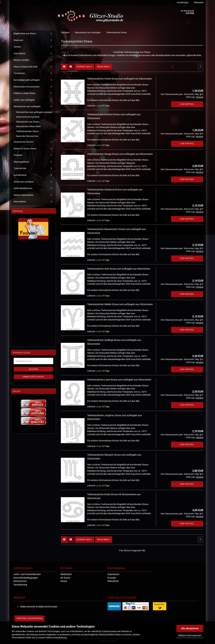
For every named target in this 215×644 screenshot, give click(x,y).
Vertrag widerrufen (29, 618)
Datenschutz (20, 581)
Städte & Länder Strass (25, 93)
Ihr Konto (65, 578)
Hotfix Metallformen (23, 188)
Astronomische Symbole (28, 117)
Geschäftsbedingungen (26, 578)
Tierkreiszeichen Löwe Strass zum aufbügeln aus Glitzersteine (119, 380)
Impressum (113, 574)
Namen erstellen (21, 60)
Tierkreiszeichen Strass (27, 131)
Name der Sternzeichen (27, 136)
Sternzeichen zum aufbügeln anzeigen (34, 112)
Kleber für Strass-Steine (25, 149)
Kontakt (112, 578)
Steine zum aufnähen (24, 182)
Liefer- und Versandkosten (27, 574)
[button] (64, 67)
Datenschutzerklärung (56, 638)
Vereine (17, 47)
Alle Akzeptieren (190, 628)
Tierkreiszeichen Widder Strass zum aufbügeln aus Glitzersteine (120, 304)
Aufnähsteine (20, 175)
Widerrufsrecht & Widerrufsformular (39, 607)
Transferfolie (20, 168)
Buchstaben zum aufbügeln (27, 80)
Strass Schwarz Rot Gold (25, 67)
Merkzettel (198, 3)
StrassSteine (20, 202)
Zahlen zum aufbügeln (24, 100)
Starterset (18, 40)
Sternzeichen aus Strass (28, 122)
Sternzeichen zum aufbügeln (27, 106)
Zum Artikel (187, 104)
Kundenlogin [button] (182, 3)
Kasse (64, 581)
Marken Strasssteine (24, 195)
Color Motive (19, 53)
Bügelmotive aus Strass (25, 33)
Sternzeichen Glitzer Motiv (28, 126)
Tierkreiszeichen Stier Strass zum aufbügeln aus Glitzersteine (119, 269)
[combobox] (84, 67)
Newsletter (113, 581)
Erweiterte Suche (33, 377)
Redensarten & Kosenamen (27, 87)
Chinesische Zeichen (24, 142)
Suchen (33, 369)
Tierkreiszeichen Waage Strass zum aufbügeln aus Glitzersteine (120, 154)
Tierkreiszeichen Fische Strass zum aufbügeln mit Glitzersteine (119, 79)
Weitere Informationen (190, 635)
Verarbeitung (20, 585)
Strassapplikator (21, 162)
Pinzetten (18, 155)
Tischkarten (19, 73)
